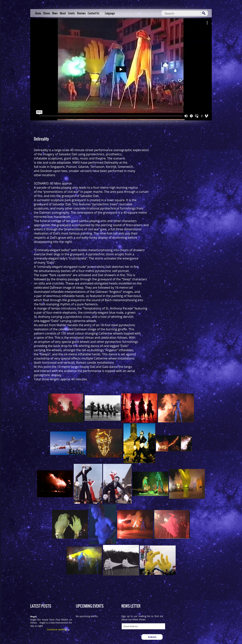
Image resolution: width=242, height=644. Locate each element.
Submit (152, 637)
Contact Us (93, 13)
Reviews (81, 13)
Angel (33, 616)
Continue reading (57, 629)
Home (38, 13)
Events (71, 13)
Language (110, 13)
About (63, 13)
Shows (47, 13)
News (55, 13)
